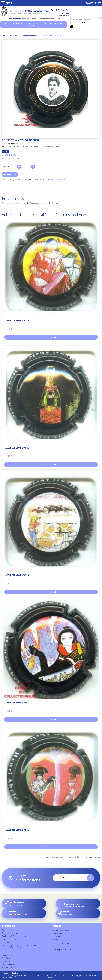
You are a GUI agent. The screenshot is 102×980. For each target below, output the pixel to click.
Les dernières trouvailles (62, 930)
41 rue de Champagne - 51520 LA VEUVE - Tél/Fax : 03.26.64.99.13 (20, 977)
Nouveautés (57, 936)
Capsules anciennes (30, 19)
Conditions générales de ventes (14, 936)
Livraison (5, 942)
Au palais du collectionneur (12, 933)
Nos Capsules (58, 939)
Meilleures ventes (9, 961)
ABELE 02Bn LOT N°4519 (17, 321)
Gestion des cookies (9, 968)
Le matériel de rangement (63, 943)
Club (54, 947)
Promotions (57, 933)
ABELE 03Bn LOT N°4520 (17, 448)
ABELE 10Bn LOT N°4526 (17, 830)
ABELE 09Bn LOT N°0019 (17, 703)
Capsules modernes (13, 19)
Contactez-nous (8, 955)
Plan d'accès (7, 958)
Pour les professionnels (62, 950)
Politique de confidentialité (12, 951)
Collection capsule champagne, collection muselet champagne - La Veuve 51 (21, 947)
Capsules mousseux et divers (50, 19)
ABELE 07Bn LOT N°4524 (17, 575)
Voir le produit (51, 337)
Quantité (6, 167)
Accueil (4, 930)
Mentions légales (8, 964)
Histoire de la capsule (10, 939)
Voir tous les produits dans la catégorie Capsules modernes (73, 858)
